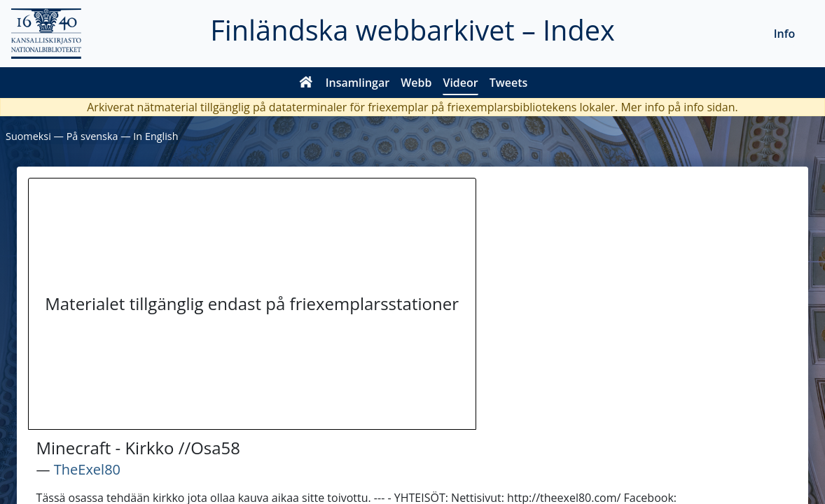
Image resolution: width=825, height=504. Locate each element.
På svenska (92, 136)
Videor (460, 83)
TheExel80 (87, 469)
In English (155, 136)
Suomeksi (28, 136)
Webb (416, 83)
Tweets (509, 83)
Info (785, 34)
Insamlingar (358, 83)
